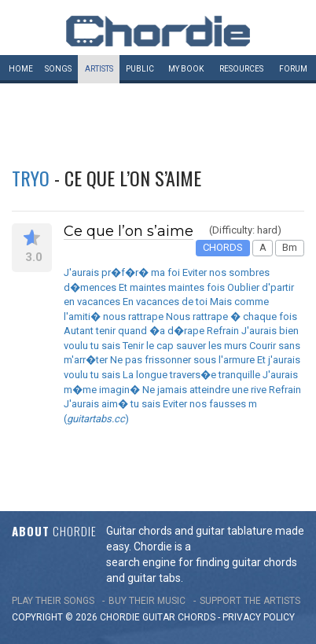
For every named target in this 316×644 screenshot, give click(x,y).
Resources (241, 69)
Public (140, 69)
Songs (58, 69)
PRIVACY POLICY (259, 617)
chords (197, 617)
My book (186, 69)
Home (21, 69)
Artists (99, 69)
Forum (293, 69)
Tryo (31, 178)
